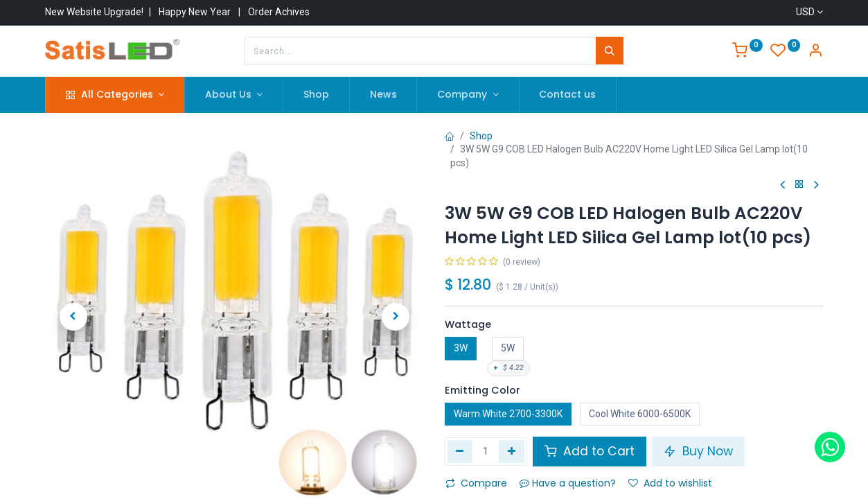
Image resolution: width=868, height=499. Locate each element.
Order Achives (279, 12)
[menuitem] (316, 95)
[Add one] (512, 451)
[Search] (610, 51)
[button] (73, 317)
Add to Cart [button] (590, 451)
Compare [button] (476, 483)
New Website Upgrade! (94, 12)
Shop (481, 136)
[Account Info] (815, 52)
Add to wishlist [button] (670, 483)
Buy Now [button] (698, 451)
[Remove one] (460, 451)
